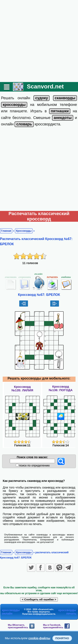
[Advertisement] (39, 41)
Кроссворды (24, 231)
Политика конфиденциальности (39, 614)
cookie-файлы (39, 638)
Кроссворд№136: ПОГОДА (61, 388)
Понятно (62, 638)
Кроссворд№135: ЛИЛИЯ (22, 388)
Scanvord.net (45, 86)
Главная (6, 231)
